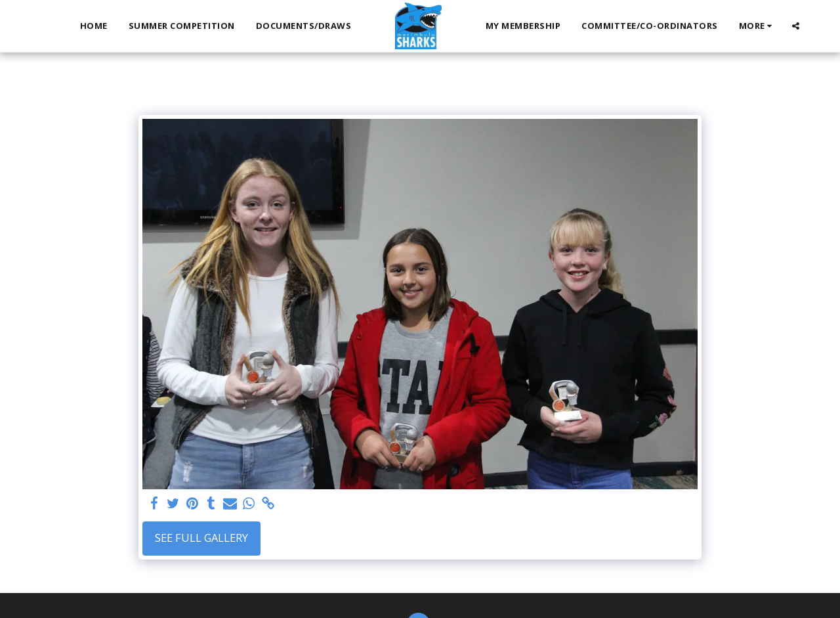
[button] (796, 26)
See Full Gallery (201, 538)
